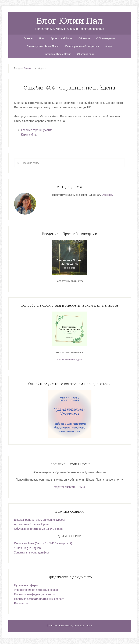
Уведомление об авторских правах (37, 590)
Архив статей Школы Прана (32, 525)
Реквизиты (21, 604)
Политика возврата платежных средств (39, 599)
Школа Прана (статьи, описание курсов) (40, 520)
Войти (90, 626)
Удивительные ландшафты (32, 553)
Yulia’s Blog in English (28, 548)
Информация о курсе (69, 360)
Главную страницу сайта (37, 131)
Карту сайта (29, 135)
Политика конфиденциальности (35, 595)
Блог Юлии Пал (69, 20)
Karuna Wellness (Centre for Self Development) (44, 544)
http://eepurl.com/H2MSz (69, 487)
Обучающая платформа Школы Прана (39, 529)
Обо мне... (108, 195)
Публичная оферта (26, 586)
